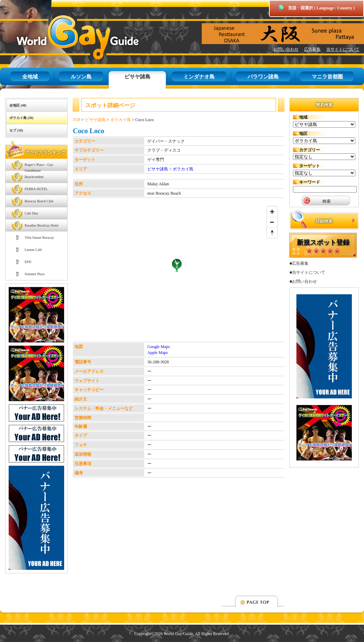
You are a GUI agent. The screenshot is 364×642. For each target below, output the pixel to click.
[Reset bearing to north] (272, 233)
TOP (77, 120)
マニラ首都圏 (327, 77)
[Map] (177, 272)
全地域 (30, 77)
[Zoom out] (272, 222)
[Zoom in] (272, 212)
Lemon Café (33, 250)
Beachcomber (34, 177)
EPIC (28, 262)
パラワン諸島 (263, 77)
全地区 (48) (18, 105)
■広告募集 (299, 263)
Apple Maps (158, 353)
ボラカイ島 (121, 120)
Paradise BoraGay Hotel (41, 225)
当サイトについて (343, 49)
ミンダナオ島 (199, 77)
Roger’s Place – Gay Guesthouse (39, 167)
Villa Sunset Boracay (39, 238)
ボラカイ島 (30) (21, 118)
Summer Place (35, 274)
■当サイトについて (307, 272)
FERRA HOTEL (36, 189)
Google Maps (159, 347)
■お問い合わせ (303, 281)
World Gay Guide (68, 37)
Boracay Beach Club (39, 201)
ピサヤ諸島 (137, 77)
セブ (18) (16, 130)
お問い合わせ (286, 49)
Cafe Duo (31, 213)
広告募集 (312, 49)
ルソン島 (81, 77)
